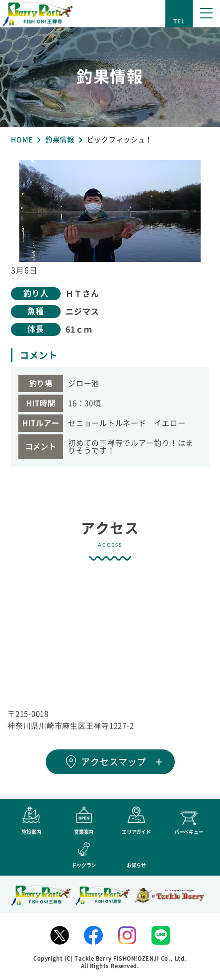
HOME (22, 140)
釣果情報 (60, 140)
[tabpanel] (110, 211)
